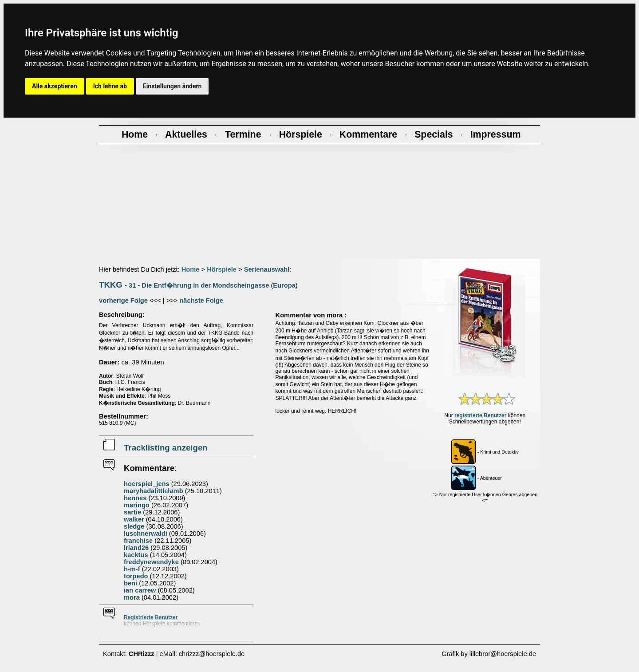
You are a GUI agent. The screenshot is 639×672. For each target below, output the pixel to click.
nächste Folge (201, 300)
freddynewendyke (151, 562)
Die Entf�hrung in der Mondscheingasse (205, 285)
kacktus (136, 555)
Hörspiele (222, 269)
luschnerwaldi (146, 534)
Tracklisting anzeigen (166, 448)
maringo (137, 505)
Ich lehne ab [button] (110, 86)
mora (132, 597)
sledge (134, 526)
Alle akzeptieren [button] (55, 86)
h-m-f (132, 569)
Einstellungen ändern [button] (172, 86)
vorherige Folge (123, 300)
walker (134, 519)
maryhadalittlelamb (154, 491)
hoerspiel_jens (147, 484)
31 (132, 285)
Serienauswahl (267, 269)
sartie (132, 512)
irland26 (136, 548)
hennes (135, 498)
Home (191, 269)
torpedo (136, 576)
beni (130, 583)
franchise (138, 541)
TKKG (111, 285)
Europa (284, 285)
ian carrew (140, 590)
